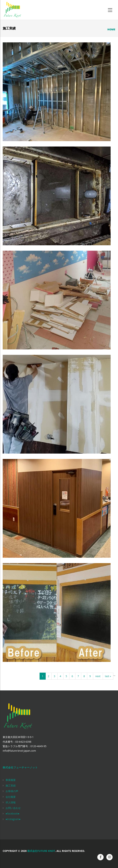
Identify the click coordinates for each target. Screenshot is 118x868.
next (98, 676)
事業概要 (11, 780)
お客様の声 (12, 791)
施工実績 (11, 785)
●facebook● (13, 814)
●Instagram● (13, 819)
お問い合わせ (13, 808)
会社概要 (11, 797)
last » (108, 676)
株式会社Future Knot (41, 851)
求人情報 (11, 802)
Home (111, 29)
